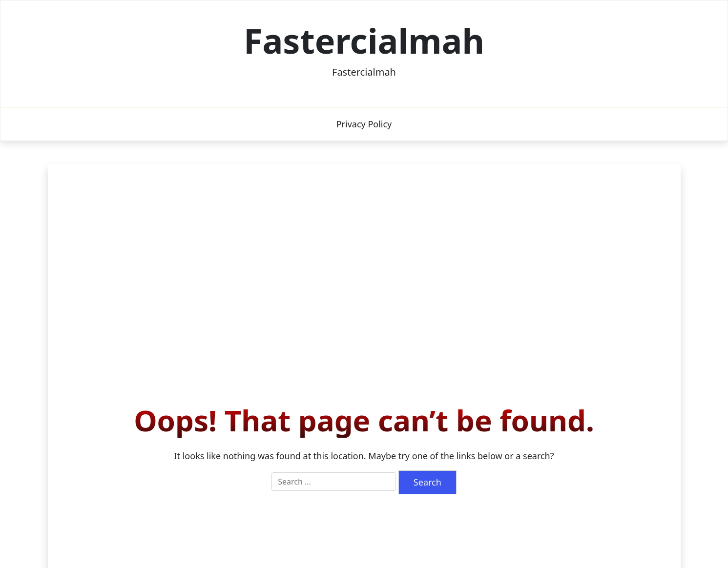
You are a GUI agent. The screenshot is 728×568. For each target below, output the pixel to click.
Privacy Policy (364, 124)
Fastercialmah (364, 41)
